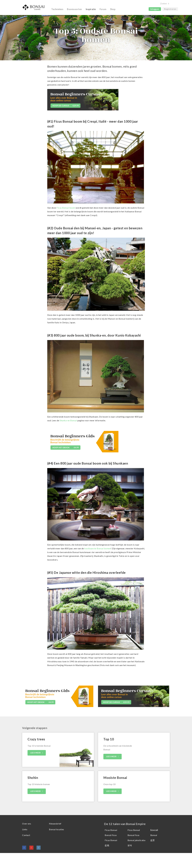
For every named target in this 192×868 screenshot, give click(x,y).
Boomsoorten (74, 9)
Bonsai (154, 850)
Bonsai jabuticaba (136, 855)
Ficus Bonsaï (134, 845)
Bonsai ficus (134, 850)
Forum (103, 9)
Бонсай (154, 845)
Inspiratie (91, 9)
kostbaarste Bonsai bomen (98, 563)
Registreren (170, 9)
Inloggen (155, 9)
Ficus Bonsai (111, 845)
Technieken (57, 9)
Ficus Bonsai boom (66, 223)
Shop (113, 9)
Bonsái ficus (111, 850)
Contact (26, 850)
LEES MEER (36, 768)
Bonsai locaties (57, 844)
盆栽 (107, 860)
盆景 (153, 855)
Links (25, 844)
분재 (130, 860)
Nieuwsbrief (55, 839)
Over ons (27, 839)
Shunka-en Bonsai (68, 435)
